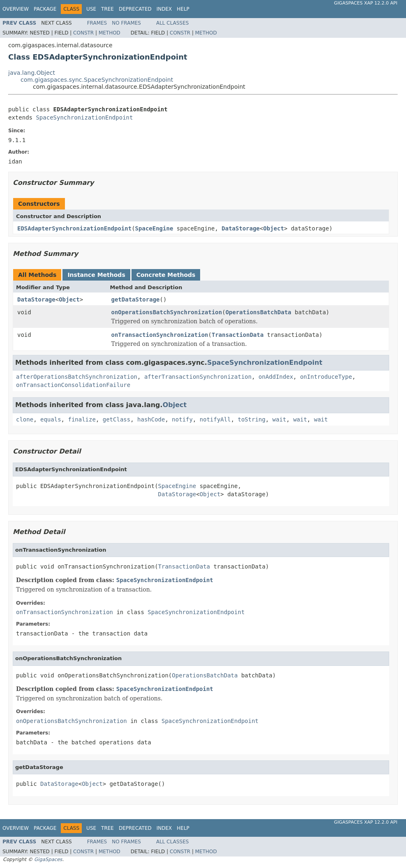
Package (45, 9)
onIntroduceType (326, 377)
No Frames (126, 23)
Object (273, 228)
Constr (83, 33)
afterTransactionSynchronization (198, 377)
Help (183, 9)
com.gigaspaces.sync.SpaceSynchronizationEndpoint (97, 80)
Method (110, 33)
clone (25, 419)
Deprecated (135, 9)
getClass (116, 419)
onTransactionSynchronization (160, 335)
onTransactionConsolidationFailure (73, 385)
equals (51, 419)
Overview (16, 9)
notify (182, 419)
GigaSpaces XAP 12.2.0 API (366, 3)
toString (252, 419)
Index (164, 9)
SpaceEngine (154, 228)
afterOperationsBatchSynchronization (77, 377)
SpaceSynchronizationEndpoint (84, 117)
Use (91, 9)
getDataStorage (136, 299)
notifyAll (215, 419)
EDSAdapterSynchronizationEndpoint (74, 228)
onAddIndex (276, 377)
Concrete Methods (166, 275)
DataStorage (241, 228)
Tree (107, 9)
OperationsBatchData (258, 312)
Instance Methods (96, 275)
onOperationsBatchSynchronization (167, 312)
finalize (82, 419)
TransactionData (238, 335)
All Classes (172, 23)
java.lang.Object (32, 73)
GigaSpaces (48, 859)
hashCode (151, 419)
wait (279, 419)
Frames (97, 23)
